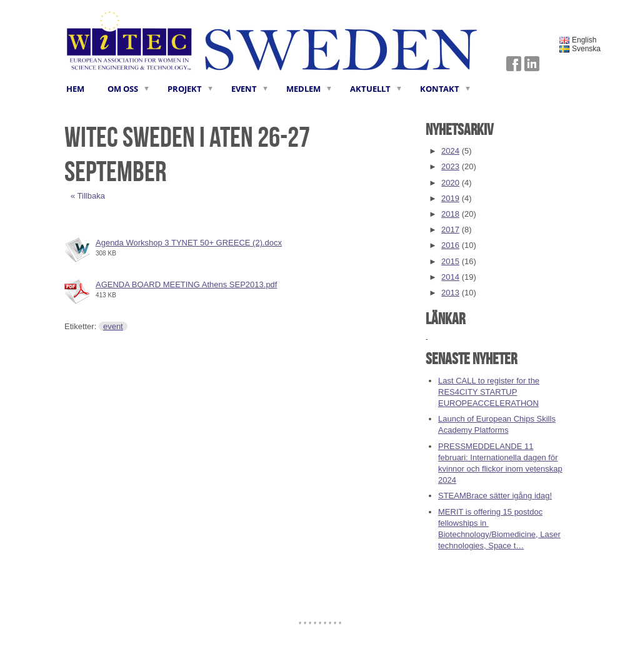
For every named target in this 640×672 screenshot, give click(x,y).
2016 (450, 245)
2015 (450, 261)
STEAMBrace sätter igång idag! (495, 496)
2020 (450, 183)
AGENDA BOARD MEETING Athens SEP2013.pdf (186, 284)
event (113, 326)
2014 (450, 277)
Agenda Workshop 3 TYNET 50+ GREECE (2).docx (189, 243)
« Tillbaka (88, 196)
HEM (75, 89)
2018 (450, 214)
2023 (450, 166)
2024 (450, 151)
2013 (450, 293)
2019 (450, 198)
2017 (450, 230)
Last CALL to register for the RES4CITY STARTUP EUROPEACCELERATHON (489, 392)
